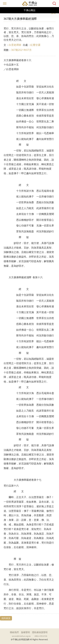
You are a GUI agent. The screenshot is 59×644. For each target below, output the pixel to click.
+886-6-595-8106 (41, 636)
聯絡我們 (14, 632)
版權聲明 (25, 632)
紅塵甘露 (35, 45)
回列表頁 (6, 618)
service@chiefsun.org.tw (21, 636)
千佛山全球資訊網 (30, 4)
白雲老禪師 (15, 45)
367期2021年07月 (21, 50)
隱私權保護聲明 (40, 632)
